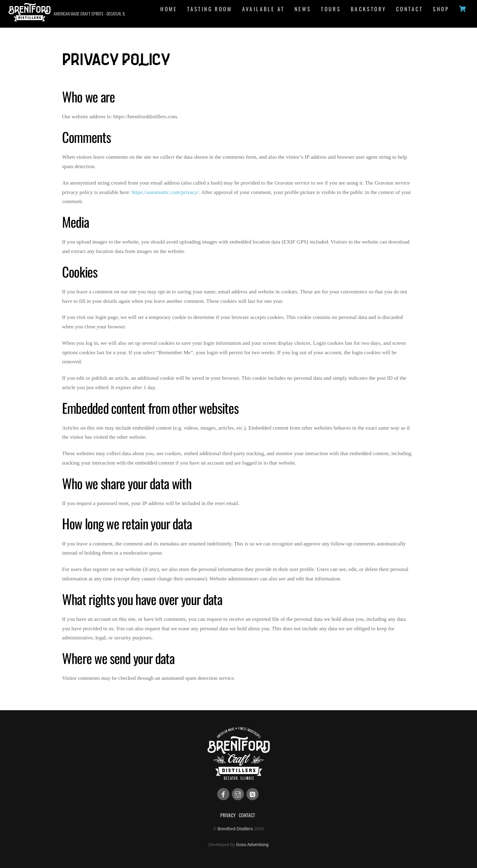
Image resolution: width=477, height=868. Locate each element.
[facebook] (223, 794)
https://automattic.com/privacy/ (165, 192)
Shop (441, 9)
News (303, 9)
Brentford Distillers (235, 829)
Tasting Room (210, 9)
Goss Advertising (252, 845)
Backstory (369, 9)
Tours (331, 9)
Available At (263, 9)
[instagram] (238, 794)
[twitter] (252, 794)
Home (169, 9)
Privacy (228, 815)
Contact (410, 9)
